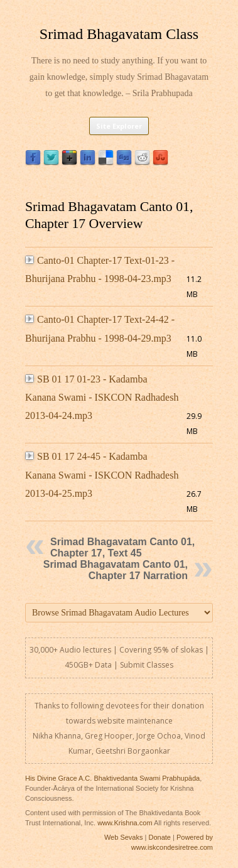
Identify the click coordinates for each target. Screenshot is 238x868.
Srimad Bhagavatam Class (119, 34)
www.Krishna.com (125, 823)
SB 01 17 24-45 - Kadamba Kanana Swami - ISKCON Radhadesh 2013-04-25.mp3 (102, 475)
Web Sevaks (124, 837)
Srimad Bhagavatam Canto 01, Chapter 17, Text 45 (122, 547)
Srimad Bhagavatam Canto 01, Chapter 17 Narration (116, 570)
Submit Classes (147, 665)
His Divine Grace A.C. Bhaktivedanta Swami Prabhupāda (112, 778)
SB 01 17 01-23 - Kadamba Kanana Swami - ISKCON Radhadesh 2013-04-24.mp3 (102, 398)
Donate (159, 837)
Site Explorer (119, 126)
